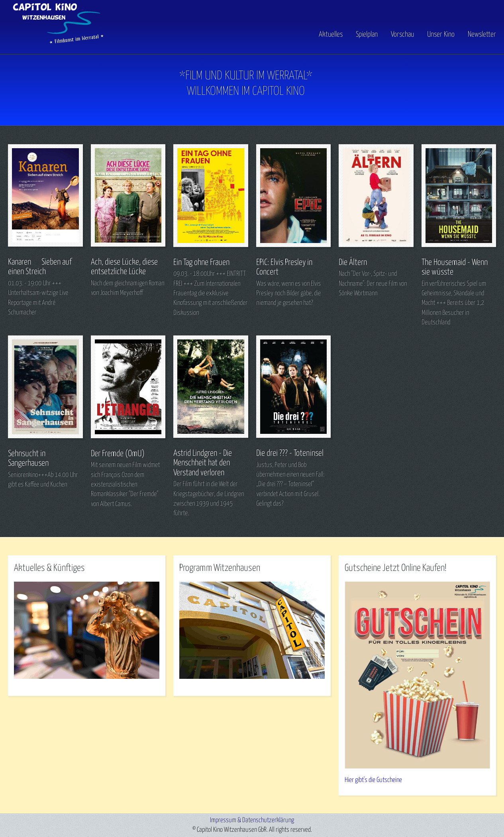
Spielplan (367, 34)
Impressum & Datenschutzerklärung (252, 820)
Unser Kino (441, 34)
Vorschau (402, 34)
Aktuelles (331, 34)
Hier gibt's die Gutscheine (373, 780)
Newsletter (482, 34)
